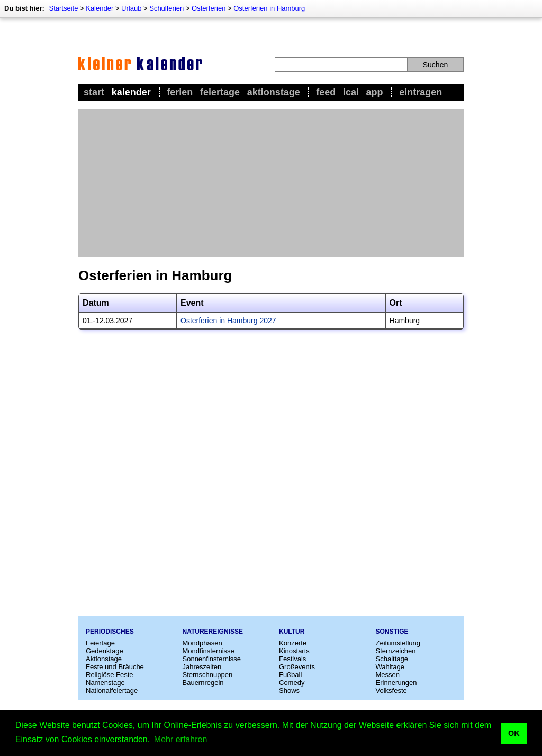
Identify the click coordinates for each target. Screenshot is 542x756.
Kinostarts (294, 651)
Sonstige (392, 632)
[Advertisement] (271, 183)
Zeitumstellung (398, 643)
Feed (326, 92)
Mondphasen (202, 643)
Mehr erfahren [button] (181, 739)
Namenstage (105, 683)
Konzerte (293, 643)
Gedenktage (105, 651)
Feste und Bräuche (115, 667)
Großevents (297, 667)
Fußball (290, 675)
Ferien (180, 92)
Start (94, 92)
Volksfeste (391, 691)
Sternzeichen (396, 651)
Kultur (292, 632)
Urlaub (131, 8)
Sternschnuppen (208, 675)
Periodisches (110, 632)
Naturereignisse (213, 632)
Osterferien (209, 8)
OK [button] (514, 733)
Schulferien (166, 8)
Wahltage (390, 667)
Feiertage (220, 92)
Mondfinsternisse (209, 651)
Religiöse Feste (110, 675)
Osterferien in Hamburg (269, 8)
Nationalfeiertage (112, 691)
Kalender (100, 8)
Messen (388, 675)
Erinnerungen (396, 683)
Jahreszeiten (202, 667)
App (375, 92)
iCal (351, 92)
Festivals (292, 659)
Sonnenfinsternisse (212, 659)
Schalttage (392, 659)
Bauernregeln (203, 683)
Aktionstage (274, 92)
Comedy (292, 683)
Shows (289, 691)
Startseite (63, 8)
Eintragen (421, 92)
